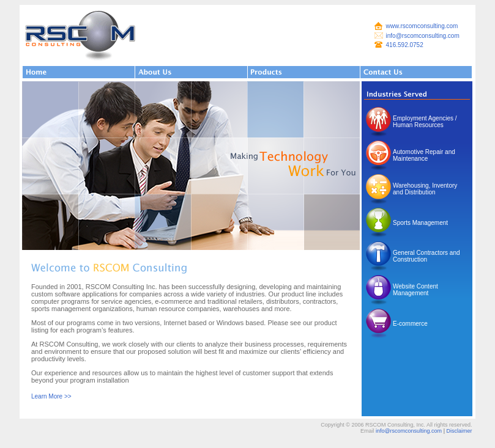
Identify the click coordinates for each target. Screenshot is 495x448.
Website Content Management (415, 290)
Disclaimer (459, 431)
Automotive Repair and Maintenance (424, 155)
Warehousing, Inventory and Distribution (425, 189)
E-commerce (410, 324)
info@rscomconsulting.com (423, 36)
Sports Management (420, 223)
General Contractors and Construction (426, 256)
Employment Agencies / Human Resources (425, 122)
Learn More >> (51, 396)
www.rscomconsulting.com (422, 26)
